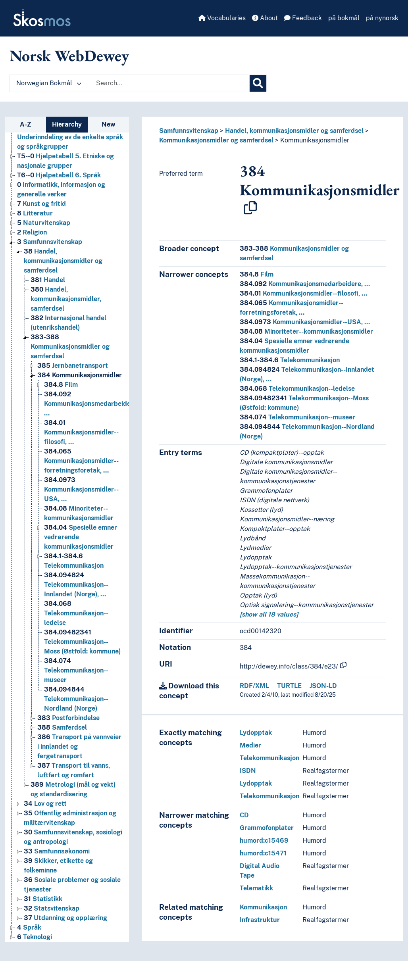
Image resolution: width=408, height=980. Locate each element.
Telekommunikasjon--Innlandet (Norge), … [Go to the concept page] (76, 585)
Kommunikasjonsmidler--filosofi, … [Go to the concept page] (81, 432)
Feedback (303, 18)
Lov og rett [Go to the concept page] (45, 804)
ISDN (248, 771)
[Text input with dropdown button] (170, 83)
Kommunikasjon (263, 907)
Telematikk (256, 888)
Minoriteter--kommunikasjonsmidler (306, 331)
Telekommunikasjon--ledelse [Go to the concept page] (76, 613)
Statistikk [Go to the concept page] (43, 899)
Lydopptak (256, 733)
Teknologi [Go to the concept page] (35, 937)
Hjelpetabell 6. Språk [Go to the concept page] (59, 175)
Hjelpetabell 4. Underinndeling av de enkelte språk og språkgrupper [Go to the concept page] (70, 137)
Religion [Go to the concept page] (32, 232)
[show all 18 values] (269, 614)
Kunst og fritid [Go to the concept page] (41, 204)
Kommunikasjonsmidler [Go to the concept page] (80, 375)
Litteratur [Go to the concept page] (35, 213)
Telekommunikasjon (290, 360)
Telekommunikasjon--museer (297, 417)
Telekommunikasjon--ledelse (297, 389)
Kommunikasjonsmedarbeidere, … (305, 284)
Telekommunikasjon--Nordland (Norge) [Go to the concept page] (76, 699)
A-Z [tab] (26, 124)
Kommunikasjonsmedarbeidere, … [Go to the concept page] (91, 404)
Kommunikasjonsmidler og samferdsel (216, 140)
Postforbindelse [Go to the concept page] (68, 718)
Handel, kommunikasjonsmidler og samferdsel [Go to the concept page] (63, 261)
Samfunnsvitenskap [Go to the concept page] (50, 242)
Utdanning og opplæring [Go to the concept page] (65, 918)
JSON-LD (323, 686)
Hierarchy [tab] (67, 124)
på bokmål (344, 18)
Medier (250, 745)
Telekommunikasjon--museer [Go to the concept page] (76, 670)
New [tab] (109, 124)
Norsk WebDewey (69, 56)
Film (257, 274)
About (265, 18)
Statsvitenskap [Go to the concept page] (52, 908)
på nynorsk (382, 18)
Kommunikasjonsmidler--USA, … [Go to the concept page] (81, 489)
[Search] (258, 83)
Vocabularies (222, 18)
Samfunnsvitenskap (189, 131)
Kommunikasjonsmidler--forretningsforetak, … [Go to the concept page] (81, 461)
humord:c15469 (264, 841)
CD (244, 815)
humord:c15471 (263, 853)
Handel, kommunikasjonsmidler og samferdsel (294, 131)
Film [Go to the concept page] (61, 385)
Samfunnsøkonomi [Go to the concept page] (57, 851)
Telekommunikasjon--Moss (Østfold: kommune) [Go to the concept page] (82, 642)
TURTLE (289, 686)
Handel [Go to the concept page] (48, 280)
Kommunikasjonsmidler (315, 140)
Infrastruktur (260, 920)
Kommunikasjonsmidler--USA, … (305, 322)
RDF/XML (254, 686)
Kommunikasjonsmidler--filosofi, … (303, 293)
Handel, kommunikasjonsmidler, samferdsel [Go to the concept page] (66, 299)
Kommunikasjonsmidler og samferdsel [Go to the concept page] (70, 347)
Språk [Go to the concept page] (29, 927)
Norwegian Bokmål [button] (49, 83)
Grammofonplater (267, 828)
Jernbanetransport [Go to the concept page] (73, 366)
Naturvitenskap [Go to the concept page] (44, 223)
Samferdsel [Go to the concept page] (62, 727)
